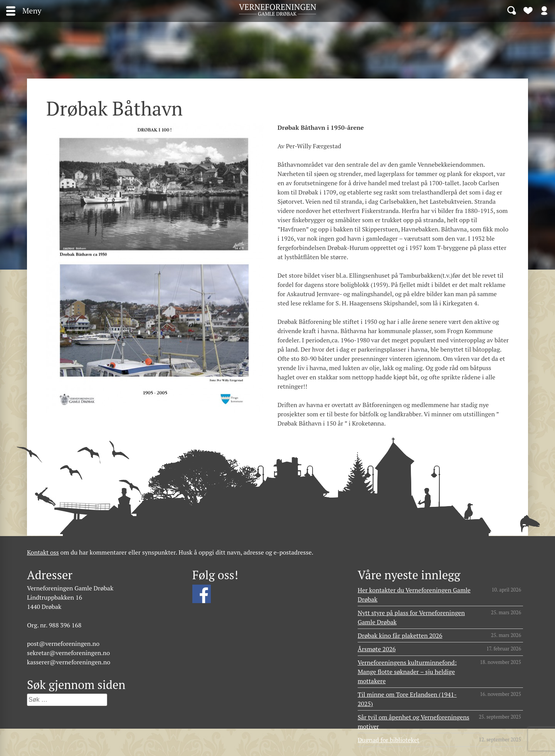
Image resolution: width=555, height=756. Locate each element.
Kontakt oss (43, 552)
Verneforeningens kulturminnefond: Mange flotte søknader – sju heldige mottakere (407, 672)
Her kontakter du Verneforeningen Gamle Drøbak (414, 595)
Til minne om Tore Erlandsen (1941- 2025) (407, 699)
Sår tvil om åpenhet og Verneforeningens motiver (414, 722)
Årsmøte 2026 (377, 649)
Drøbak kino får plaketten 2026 (400, 635)
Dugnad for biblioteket (388, 740)
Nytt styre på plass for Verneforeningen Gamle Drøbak (411, 617)
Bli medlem (528, 10)
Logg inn (544, 10)
